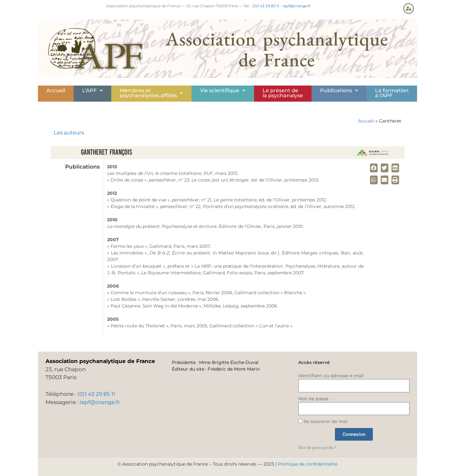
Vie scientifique (223, 90)
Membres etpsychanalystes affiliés (151, 93)
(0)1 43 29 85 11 (266, 6)
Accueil (56, 90)
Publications (339, 90)
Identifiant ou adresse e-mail (331, 376)
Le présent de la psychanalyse (283, 93)
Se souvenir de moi (323, 421)
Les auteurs (69, 133)
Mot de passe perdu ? (317, 447)
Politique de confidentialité (308, 464)
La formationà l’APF (392, 93)
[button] (92, 91)
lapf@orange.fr (297, 6)
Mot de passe (313, 399)
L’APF (92, 90)
